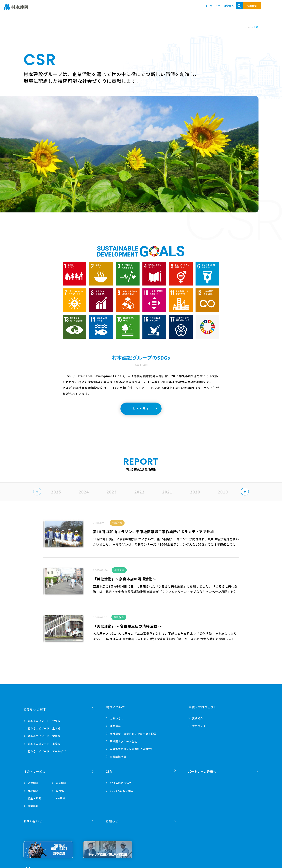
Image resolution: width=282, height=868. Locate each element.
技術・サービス (218, 10)
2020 (195, 492)
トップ (112, 10)
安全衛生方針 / (132, 749)
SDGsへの (122, 788)
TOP (247, 27)
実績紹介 (198, 718)
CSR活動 (121, 781)
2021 (167, 492)
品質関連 (33, 781)
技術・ (35, 769)
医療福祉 (33, 804)
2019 (223, 492)
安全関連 (61, 781)
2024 (84, 492)
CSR (238, 10)
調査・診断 (34, 796)
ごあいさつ (117, 718)
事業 (118, 757)
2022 (139, 492)
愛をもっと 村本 (134, 10)
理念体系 (115, 726)
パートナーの (203, 769)
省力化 (60, 788)
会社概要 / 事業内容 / (133, 734)
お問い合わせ (256, 10)
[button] (245, 492)
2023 (112, 492)
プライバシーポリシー (74, 866)
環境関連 (33, 788)
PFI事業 (61, 796)
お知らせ (113, 816)
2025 (56, 492)
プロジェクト (200, 726)
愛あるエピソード (44, 718)
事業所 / (123, 741)
